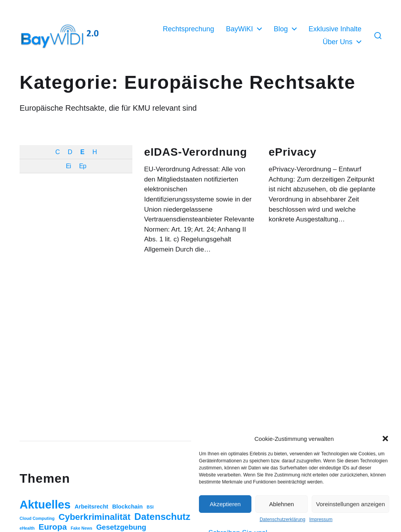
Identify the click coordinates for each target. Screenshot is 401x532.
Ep (83, 166)
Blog (281, 29)
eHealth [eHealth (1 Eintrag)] (27, 528)
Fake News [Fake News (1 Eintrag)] (82, 528)
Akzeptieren (225, 504)
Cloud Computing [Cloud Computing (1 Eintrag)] (37, 518)
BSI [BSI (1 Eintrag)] (150, 507)
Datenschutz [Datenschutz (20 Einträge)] (162, 517)
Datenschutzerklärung (283, 519)
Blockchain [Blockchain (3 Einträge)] (128, 507)
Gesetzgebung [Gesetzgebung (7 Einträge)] (121, 527)
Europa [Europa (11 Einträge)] (53, 527)
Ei (68, 166)
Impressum (321, 519)
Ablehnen (281, 504)
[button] (385, 439)
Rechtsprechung (189, 29)
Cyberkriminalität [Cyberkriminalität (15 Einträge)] (94, 517)
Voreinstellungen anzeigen (350, 504)
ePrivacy (293, 152)
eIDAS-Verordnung (196, 152)
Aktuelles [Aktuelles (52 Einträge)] (45, 504)
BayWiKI (239, 29)
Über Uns (338, 42)
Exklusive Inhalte (335, 29)
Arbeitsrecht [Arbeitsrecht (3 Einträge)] (91, 507)
